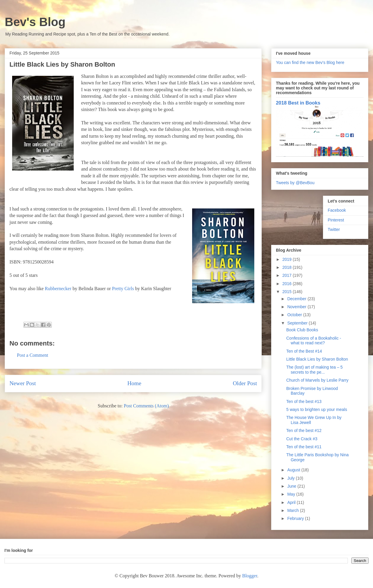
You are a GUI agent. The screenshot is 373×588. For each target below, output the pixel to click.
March (294, 510)
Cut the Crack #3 (302, 439)
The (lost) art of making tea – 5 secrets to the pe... (315, 370)
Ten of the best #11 (304, 447)
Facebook (337, 210)
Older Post (245, 383)
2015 (288, 292)
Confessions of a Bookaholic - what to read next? (314, 341)
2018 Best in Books (298, 103)
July (291, 478)
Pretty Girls (123, 289)
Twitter (334, 229)
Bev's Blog (35, 22)
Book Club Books (302, 330)
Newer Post (23, 383)
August (294, 470)
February (296, 518)
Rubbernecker (58, 289)
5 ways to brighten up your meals (317, 409)
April (292, 502)
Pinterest (336, 220)
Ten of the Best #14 (304, 351)
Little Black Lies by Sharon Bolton (317, 359)
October (295, 315)
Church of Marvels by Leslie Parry (317, 380)
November (297, 307)
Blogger (250, 576)
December (297, 299)
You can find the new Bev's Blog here (310, 62)
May (292, 494)
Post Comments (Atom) (146, 406)
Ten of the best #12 (304, 430)
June (292, 486)
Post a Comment (33, 355)
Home (134, 383)
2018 (288, 267)
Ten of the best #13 (304, 401)
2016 (288, 284)
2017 (288, 275)
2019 (288, 259)
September (298, 323)
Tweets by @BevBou (295, 183)
